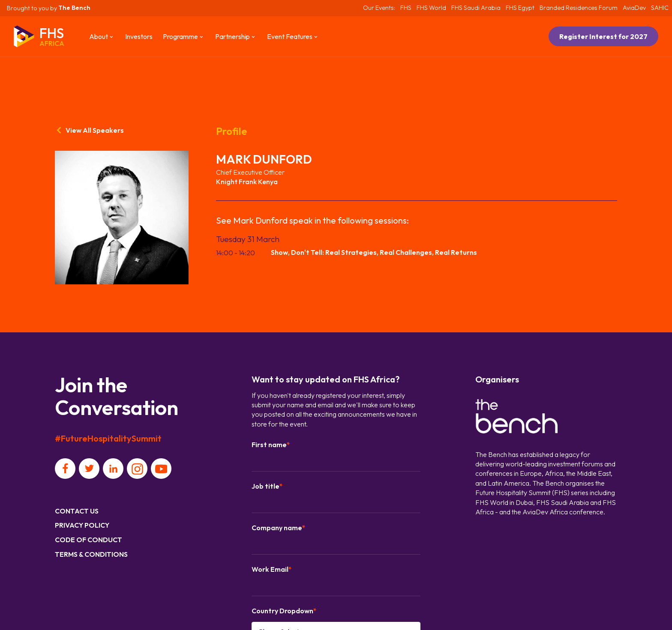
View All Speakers (89, 130)
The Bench (74, 8)
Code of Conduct (88, 540)
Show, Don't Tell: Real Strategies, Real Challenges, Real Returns (374, 252)
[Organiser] (516, 417)
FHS (406, 8)
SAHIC (660, 8)
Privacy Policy (82, 525)
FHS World (431, 8)
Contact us (77, 511)
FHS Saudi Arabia (476, 8)
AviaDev (634, 8)
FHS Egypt (520, 8)
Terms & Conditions (91, 554)
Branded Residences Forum (579, 8)
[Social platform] (65, 469)
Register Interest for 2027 (603, 36)
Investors (139, 36)
